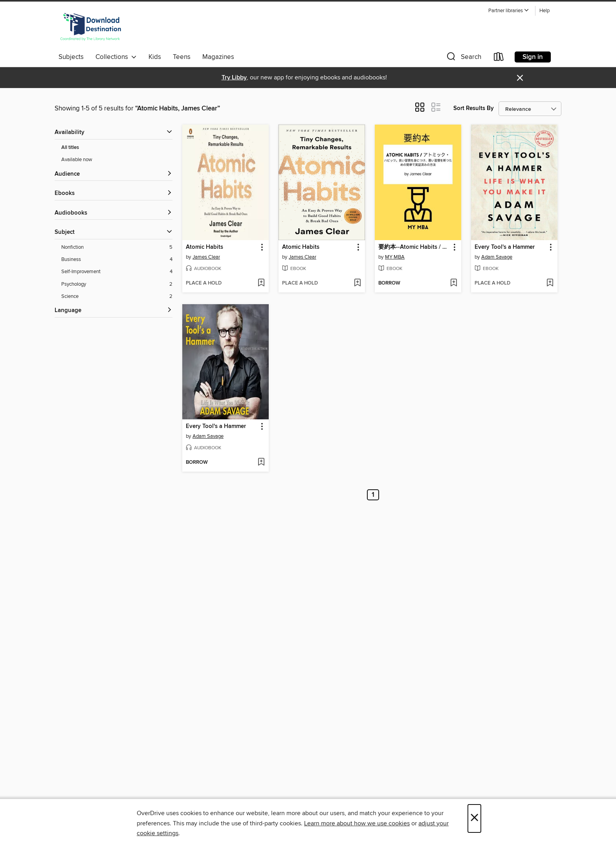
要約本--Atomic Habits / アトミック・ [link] (414, 247)
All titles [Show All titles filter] (70, 148)
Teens (182, 57)
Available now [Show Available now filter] (77, 160)
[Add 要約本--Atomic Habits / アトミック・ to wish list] (454, 283)
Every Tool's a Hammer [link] (505, 247)
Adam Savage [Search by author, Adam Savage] (497, 257)
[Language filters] (114, 311)
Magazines (218, 57)
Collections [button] (116, 57)
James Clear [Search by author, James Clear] (206, 257)
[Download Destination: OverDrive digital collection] (91, 27)
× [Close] (474, 818)
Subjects (71, 57)
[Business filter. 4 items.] (117, 260)
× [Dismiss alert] (520, 78)
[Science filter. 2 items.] (117, 297)
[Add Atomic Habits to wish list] (261, 283)
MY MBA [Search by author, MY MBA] (395, 257)
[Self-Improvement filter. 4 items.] (117, 272)
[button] (509, 11)
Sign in (533, 57)
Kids (155, 57)
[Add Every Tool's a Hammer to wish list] (550, 283)
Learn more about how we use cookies (357, 823)
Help (544, 11)
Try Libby (234, 78)
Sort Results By (474, 108)
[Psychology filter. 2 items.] (117, 284)
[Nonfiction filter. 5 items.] (117, 247)
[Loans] (499, 58)
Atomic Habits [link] (204, 247)
